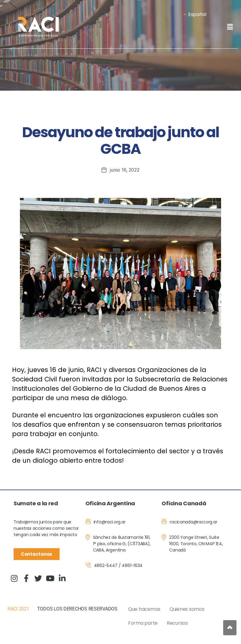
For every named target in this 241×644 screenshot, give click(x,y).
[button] (230, 27)
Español (195, 14)
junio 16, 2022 (125, 170)
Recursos (177, 623)
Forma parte (143, 623)
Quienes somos (187, 609)
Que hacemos (144, 609)
